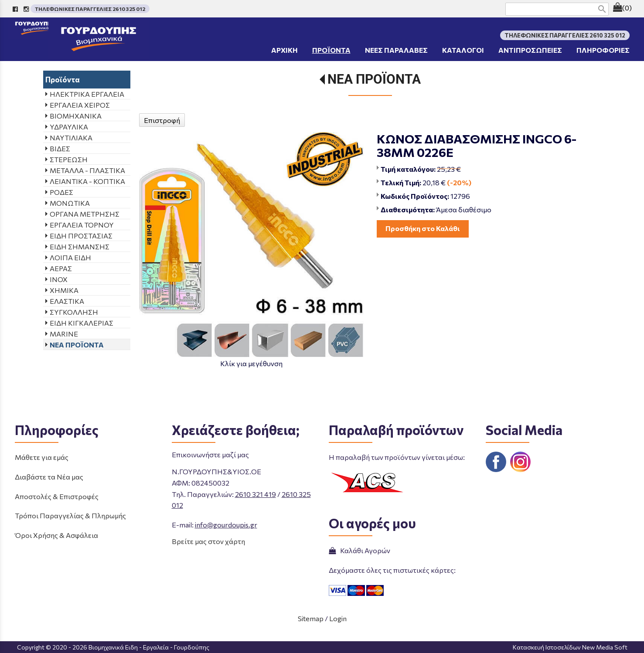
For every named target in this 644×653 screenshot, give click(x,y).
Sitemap (311, 618)
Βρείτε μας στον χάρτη (208, 541)
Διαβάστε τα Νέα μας (49, 477)
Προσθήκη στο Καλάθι (423, 228)
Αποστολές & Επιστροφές (57, 496)
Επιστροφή (162, 120)
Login (338, 618)
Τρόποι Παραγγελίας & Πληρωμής (70, 515)
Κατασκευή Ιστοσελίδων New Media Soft (570, 647)
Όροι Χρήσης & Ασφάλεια (56, 535)
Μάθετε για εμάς (42, 457)
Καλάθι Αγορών (359, 550)
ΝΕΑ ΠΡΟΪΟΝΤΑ (374, 79)
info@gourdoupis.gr (226, 525)
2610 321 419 (256, 494)
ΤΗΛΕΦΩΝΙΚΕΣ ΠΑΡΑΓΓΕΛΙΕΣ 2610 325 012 (90, 9)
